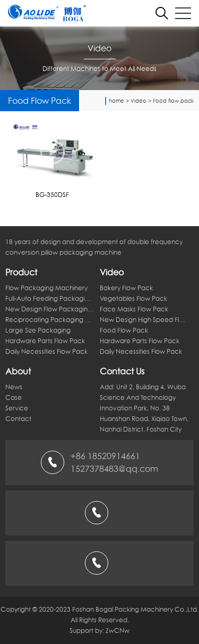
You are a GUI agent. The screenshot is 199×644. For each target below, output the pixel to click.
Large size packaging (38, 330)
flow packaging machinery (46, 288)
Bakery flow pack (126, 288)
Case (14, 397)
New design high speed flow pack (144, 320)
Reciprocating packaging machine (50, 320)
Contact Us (122, 371)
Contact (18, 419)
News (14, 387)
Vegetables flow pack (133, 298)
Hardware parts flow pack (45, 341)
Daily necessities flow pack (46, 351)
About (18, 371)
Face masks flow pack (134, 309)
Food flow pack (173, 101)
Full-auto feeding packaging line (50, 298)
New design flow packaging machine (50, 309)
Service (17, 408)
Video (139, 101)
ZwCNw (118, 630)
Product (21, 272)
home (116, 101)
